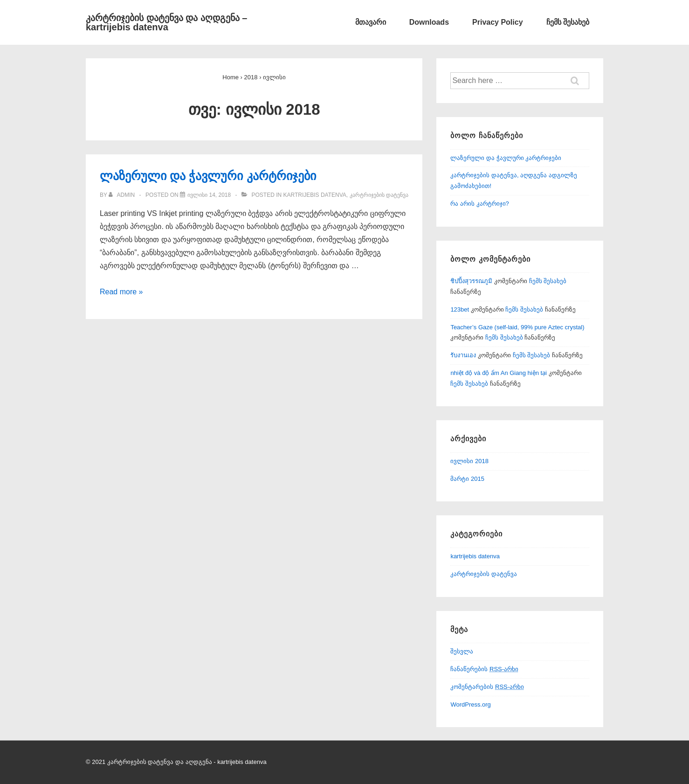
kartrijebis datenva (314, 195)
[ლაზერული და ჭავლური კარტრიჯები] (209, 195)
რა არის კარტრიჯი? (479, 204)
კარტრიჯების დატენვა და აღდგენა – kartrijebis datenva (166, 22)
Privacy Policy (498, 22)
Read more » (121, 292)
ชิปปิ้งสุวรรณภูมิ (471, 281)
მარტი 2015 (467, 479)
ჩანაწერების (484, 669)
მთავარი (371, 22)
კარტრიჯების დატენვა (379, 195)
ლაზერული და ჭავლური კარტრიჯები (208, 176)
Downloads (429, 22)
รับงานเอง (463, 355)
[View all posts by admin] (122, 195)
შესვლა (462, 651)
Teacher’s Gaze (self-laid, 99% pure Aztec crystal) (517, 327)
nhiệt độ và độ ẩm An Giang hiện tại (499, 373)
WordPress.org (470, 704)
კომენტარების (487, 687)
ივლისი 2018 (469, 461)
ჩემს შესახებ (568, 22)
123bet (460, 309)
